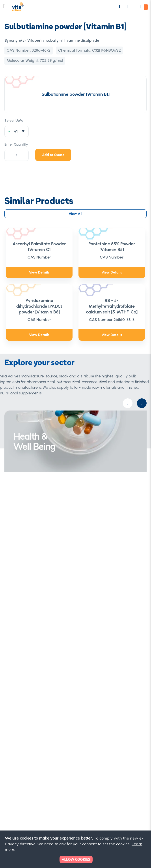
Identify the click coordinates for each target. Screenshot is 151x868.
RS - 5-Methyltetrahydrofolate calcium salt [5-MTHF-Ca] (112, 306)
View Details (39, 272)
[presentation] (142, 403)
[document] (76, 849)
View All (75, 214)
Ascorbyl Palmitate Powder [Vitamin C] (39, 247)
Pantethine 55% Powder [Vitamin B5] (112, 247)
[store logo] (18, 8)
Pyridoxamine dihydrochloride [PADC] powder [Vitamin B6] (39, 306)
